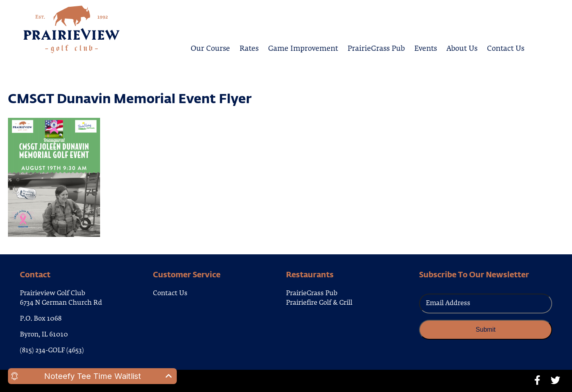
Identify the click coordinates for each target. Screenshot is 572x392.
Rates (249, 47)
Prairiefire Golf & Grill (319, 303)
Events (426, 47)
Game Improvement (303, 47)
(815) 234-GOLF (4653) (52, 351)
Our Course (210, 47)
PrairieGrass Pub (376, 47)
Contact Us (506, 47)
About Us (462, 47)
